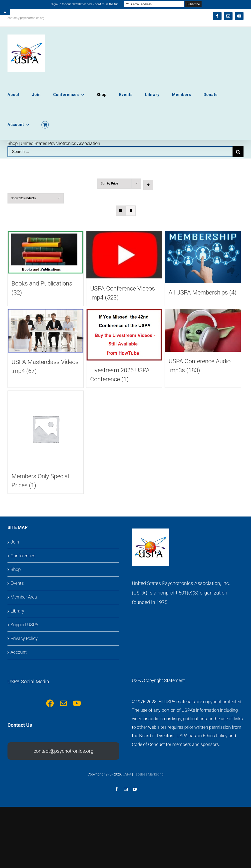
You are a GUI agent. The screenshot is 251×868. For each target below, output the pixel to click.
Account (19, 652)
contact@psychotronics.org (26, 18)
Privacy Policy (24, 638)
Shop (16, 569)
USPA (127, 774)
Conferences (23, 556)
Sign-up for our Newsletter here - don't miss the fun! (85, 4)
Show (23, 198)
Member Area (24, 597)
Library (17, 611)
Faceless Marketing (149, 774)
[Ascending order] (148, 185)
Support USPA (24, 625)
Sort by (109, 183)
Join (15, 542)
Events (17, 583)
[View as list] (130, 211)
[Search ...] (120, 152)
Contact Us (20, 725)
